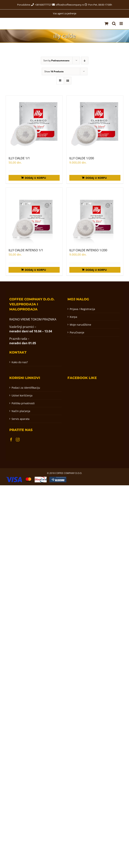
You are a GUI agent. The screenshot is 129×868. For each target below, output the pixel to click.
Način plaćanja (21, 411)
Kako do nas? (20, 362)
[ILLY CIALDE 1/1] (34, 124)
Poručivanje (77, 332)
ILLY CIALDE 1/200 (82, 158)
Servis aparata (21, 419)
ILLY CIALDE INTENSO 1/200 (88, 250)
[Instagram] (18, 440)
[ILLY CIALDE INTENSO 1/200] (95, 216)
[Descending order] (85, 60)
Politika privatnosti (23, 403)
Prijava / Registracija (82, 309)
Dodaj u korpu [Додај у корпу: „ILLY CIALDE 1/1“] (35, 178)
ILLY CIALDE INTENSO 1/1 (26, 250)
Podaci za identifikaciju (26, 388)
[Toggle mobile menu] (121, 24)
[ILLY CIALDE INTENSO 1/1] (34, 216)
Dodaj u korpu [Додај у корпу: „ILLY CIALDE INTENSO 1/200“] (96, 270)
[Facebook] (11, 440)
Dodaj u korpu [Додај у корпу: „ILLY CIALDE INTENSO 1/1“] (35, 270)
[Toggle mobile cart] (106, 24)
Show (54, 71)
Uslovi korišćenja (22, 395)
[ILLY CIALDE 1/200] (95, 124)
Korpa (73, 317)
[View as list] (68, 81)
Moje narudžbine (80, 325)
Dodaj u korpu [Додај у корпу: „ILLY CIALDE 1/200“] (96, 178)
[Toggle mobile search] (114, 24)
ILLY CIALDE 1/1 (19, 158)
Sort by (56, 60)
